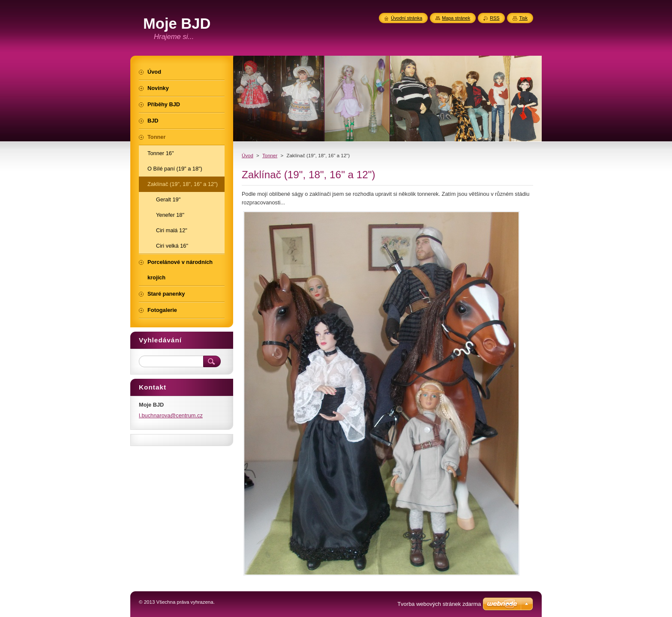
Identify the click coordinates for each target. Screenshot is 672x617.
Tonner (270, 156)
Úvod (247, 156)
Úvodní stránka (406, 18)
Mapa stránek (456, 18)
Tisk (523, 18)
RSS (495, 18)
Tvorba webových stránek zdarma (439, 604)
